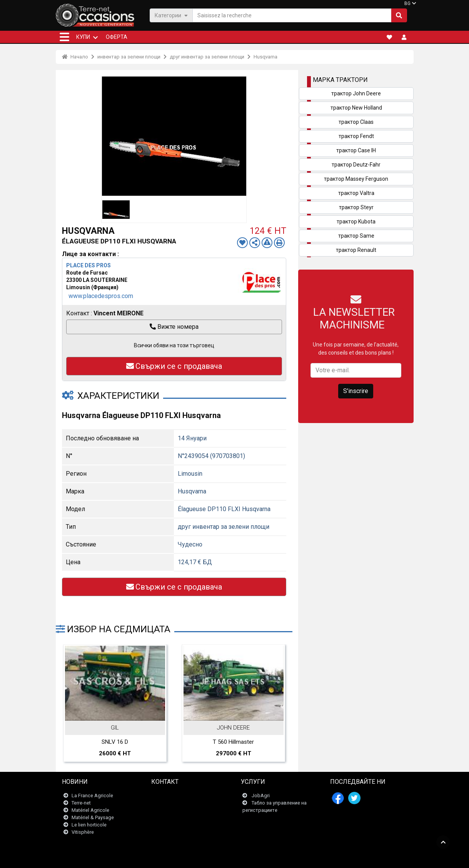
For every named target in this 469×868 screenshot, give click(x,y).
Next (276, 681)
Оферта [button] (117, 37)
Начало (75, 57)
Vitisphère (83, 832)
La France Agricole (92, 796)
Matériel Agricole (90, 810)
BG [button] (407, 3)
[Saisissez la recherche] (292, 15)
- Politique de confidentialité (263, 858)
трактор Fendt (356, 136)
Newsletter (168, 803)
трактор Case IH (356, 150)
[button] (64, 37)
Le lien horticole (89, 825)
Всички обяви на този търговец (174, 345)
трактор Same (356, 236)
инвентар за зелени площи (129, 57)
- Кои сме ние (309, 858)
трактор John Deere (356, 93)
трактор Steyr (356, 207)
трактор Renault (356, 250)
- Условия (221, 858)
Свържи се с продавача (174, 366)
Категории (171, 15)
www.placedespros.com (101, 296)
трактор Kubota (356, 222)
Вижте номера (174, 327)
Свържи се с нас (175, 796)
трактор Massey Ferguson (356, 179)
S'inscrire (356, 391)
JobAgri (261, 796)
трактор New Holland (356, 108)
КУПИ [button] (83, 37)
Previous (72, 681)
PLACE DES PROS (88, 265)
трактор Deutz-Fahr (356, 165)
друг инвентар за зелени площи (207, 57)
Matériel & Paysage (93, 817)
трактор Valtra (356, 193)
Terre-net (81, 803)
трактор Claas (356, 122)
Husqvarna (265, 57)
